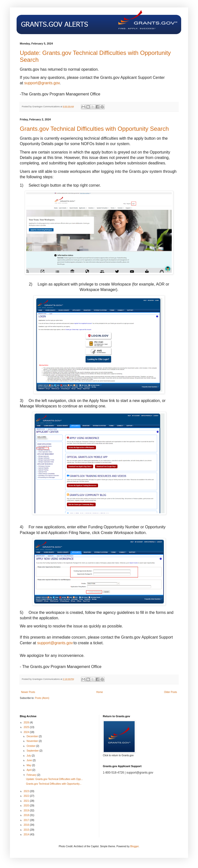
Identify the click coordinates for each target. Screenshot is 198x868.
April (29, 770)
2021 (27, 801)
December (33, 736)
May (29, 765)
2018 (27, 815)
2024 (27, 732)
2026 (27, 723)
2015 (27, 830)
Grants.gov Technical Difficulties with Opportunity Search (94, 129)
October (31, 746)
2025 (27, 727)
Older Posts (171, 692)
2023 (27, 791)
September (33, 751)
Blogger (134, 846)
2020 (27, 806)
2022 (27, 796)
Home (100, 692)
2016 (27, 825)
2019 (27, 811)
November (33, 741)
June (29, 760)
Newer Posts (28, 692)
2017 (27, 820)
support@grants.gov (42, 83)
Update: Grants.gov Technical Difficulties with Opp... (54, 779)
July (29, 756)
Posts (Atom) (42, 698)
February (32, 775)
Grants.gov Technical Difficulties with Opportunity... (54, 784)
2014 (27, 835)
